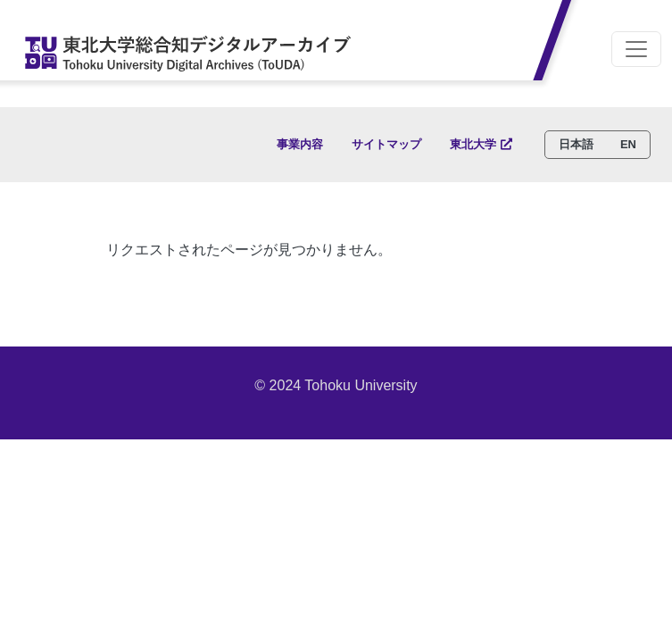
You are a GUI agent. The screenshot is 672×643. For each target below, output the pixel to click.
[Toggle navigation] (636, 49)
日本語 (576, 144)
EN (628, 144)
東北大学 (473, 144)
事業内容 (300, 144)
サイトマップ (386, 144)
